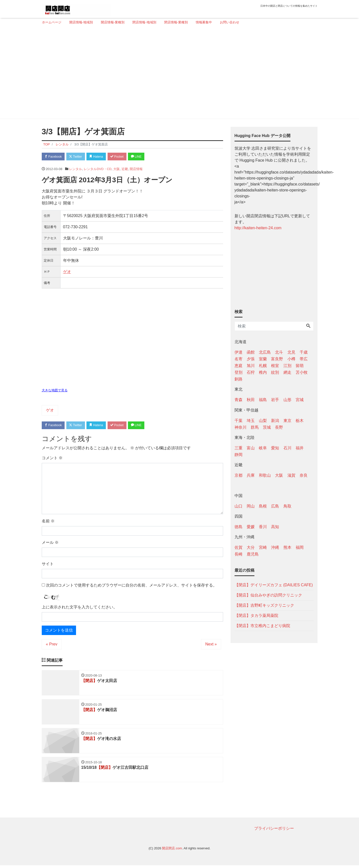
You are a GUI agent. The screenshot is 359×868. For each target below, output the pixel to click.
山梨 (263, 421)
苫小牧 (302, 372)
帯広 (304, 359)
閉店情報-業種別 (176, 22)
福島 (263, 400)
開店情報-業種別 (113, 22)
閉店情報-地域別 (144, 22)
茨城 (267, 427)
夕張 (251, 359)
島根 (263, 506)
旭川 (251, 366)
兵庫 (251, 475)
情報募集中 (204, 22)
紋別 (275, 372)
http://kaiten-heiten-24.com (258, 228)
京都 (239, 475)
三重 (239, 448)
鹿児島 (253, 554)
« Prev (52, 645)
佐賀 (239, 547)
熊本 (287, 547)
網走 (287, 372)
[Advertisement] (178, 74)
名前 (48, 522)
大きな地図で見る (55, 391)
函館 (251, 352)
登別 (239, 372)
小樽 (291, 359)
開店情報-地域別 (81, 22)
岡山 (251, 506)
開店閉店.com (172, 851)
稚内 (263, 372)
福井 (300, 448)
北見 (291, 352)
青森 (239, 400)
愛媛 (251, 527)
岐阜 (263, 448)
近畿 (125, 169)
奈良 (304, 475)
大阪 (117, 169)
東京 (287, 421)
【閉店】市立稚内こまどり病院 (262, 626)
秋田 (251, 400)
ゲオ (67, 272)
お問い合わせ (230, 22)
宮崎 (263, 547)
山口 (239, 506)
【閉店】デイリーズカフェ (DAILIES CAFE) (274, 585)
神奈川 (240, 427)
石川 (287, 448)
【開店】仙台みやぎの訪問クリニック (268, 595)
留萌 (300, 366)
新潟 (275, 421)
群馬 (255, 427)
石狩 (251, 372)
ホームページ (52, 22)
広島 (275, 506)
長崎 (239, 554)
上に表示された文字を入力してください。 (80, 608)
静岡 (239, 455)
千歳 (304, 352)
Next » (211, 645)
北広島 (265, 352)
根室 (275, 366)
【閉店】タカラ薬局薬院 (256, 616)
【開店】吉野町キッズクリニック (264, 605)
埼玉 (251, 421)
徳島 (239, 527)
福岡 (300, 547)
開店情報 (136, 169)
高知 (275, 527)
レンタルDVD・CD (98, 169)
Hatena (100, 157)
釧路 (239, 379)
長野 (279, 427)
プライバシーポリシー (274, 831)
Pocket (122, 157)
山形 (287, 400)
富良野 (277, 359)
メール (50, 543)
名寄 (239, 359)
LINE (143, 157)
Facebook (54, 157)
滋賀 (291, 475)
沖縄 (275, 547)
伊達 (239, 352)
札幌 (263, 366)
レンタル (76, 169)
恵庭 (239, 366)
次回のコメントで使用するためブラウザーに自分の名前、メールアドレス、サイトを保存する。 (131, 586)
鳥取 (287, 506)
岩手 (275, 400)
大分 (251, 547)
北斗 (279, 352)
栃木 (300, 421)
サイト (48, 565)
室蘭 (263, 359)
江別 (287, 366)
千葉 (239, 421)
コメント (52, 459)
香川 (263, 527)
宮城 (300, 400)
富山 (251, 448)
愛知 (275, 448)
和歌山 (265, 475)
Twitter (78, 157)
